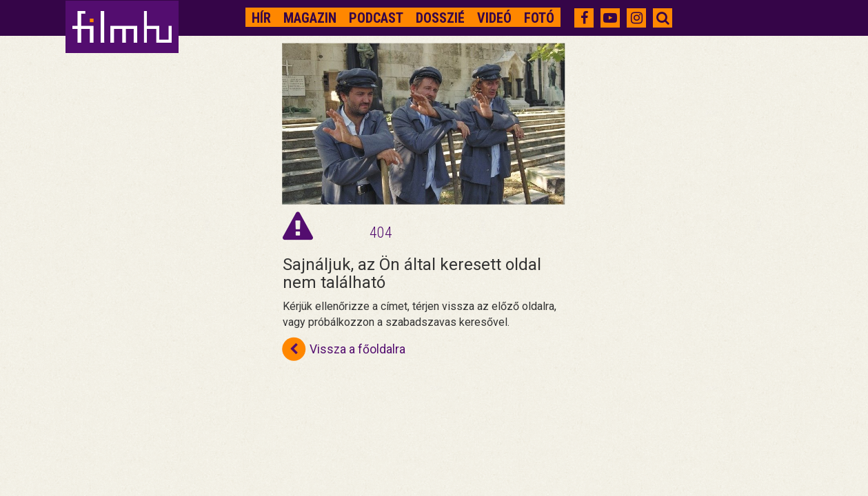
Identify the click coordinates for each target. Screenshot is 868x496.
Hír (261, 18)
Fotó (539, 18)
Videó (494, 18)
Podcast (376, 18)
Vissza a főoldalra (344, 349)
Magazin (310, 18)
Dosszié (440, 18)
